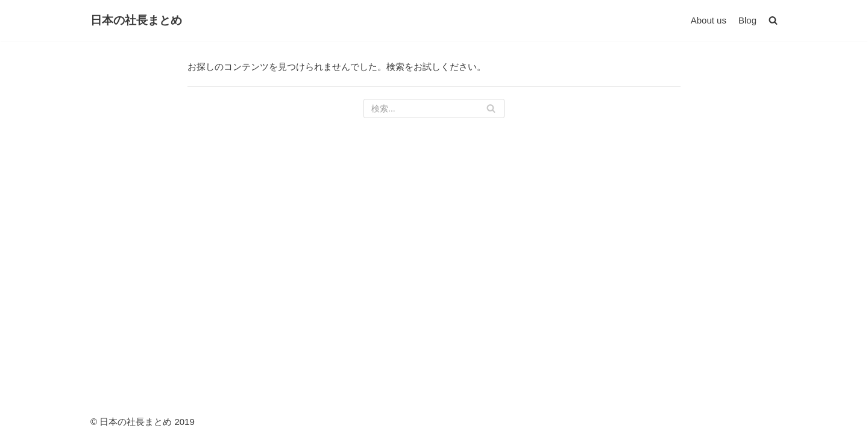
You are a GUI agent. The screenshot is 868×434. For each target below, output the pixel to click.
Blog (747, 20)
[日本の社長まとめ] (136, 20)
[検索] (434, 108)
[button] (773, 20)
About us (709, 20)
